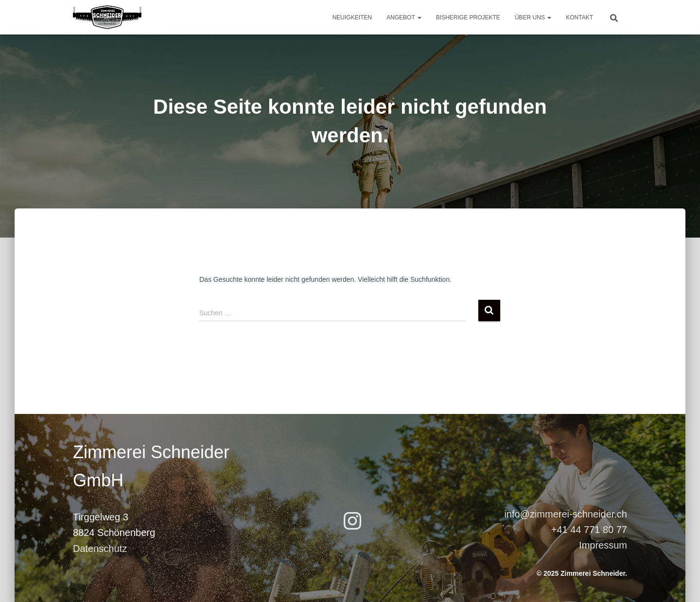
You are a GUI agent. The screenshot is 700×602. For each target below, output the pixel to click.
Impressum (603, 545)
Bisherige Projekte (468, 17)
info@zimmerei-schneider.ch (566, 514)
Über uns (533, 17)
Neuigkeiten (352, 17)
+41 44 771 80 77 (589, 530)
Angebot (404, 17)
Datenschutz (100, 549)
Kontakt (579, 17)
